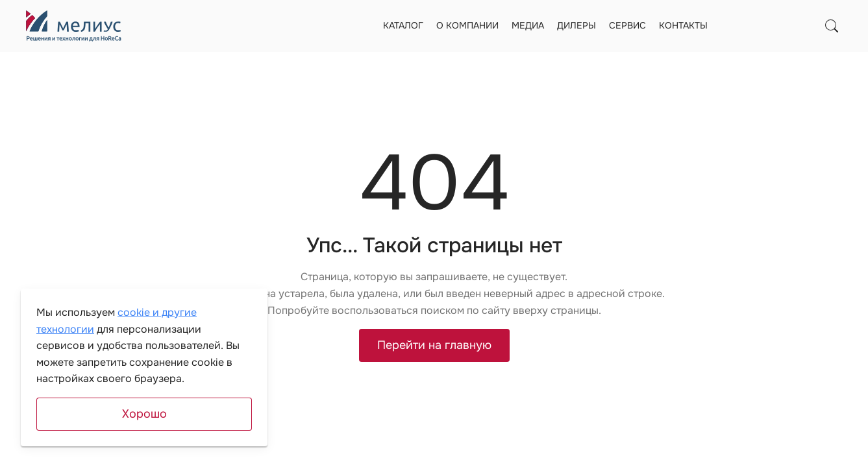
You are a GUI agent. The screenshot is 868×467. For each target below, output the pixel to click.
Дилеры (577, 25)
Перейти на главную (434, 345)
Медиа (528, 25)
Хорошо (144, 414)
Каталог (403, 25)
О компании (467, 25)
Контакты (683, 25)
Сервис (627, 25)
